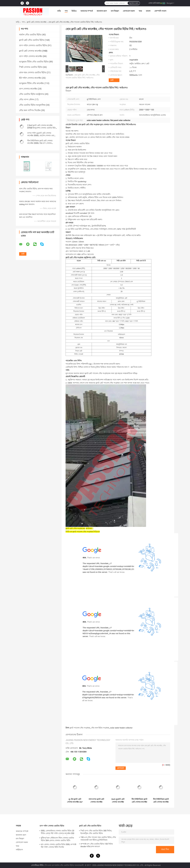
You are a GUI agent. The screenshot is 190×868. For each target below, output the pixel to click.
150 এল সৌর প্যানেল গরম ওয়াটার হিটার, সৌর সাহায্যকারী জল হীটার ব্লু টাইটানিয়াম (98, 839)
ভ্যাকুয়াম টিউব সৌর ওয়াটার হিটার (34, 62)
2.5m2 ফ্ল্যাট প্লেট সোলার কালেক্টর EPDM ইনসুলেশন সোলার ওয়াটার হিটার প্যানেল (42, 128)
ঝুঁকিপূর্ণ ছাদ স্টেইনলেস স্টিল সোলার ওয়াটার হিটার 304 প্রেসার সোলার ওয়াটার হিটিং (57, 839)
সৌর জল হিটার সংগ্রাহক (100, 728)
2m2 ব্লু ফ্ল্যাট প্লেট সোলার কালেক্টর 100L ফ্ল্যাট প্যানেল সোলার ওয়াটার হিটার (118, 801)
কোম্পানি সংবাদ (160, 11)
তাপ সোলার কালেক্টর (28, 89)
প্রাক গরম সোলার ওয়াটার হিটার (33, 72)
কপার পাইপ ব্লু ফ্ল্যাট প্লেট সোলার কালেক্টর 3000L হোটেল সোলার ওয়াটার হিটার (42, 135)
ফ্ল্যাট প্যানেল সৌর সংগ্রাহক (80, 728)
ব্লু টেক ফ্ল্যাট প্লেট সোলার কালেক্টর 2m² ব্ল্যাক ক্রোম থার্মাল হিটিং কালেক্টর (75, 801)
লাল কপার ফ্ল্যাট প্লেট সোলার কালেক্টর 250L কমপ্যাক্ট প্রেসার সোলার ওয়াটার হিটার (96, 801)
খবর (140, 11)
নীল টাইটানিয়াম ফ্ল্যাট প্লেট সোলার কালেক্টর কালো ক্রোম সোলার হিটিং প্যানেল (161, 801)
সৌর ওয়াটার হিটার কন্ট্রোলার (32, 94)
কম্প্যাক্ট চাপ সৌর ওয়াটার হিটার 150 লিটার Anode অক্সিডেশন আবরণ (97, 845)
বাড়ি (59, 11)
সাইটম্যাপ (19, 850)
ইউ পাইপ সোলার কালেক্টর (30, 78)
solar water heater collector (121, 728)
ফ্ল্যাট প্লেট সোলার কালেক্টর (37, 22)
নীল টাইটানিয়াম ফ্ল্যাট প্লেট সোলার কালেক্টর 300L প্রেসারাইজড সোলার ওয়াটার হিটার (139, 801)
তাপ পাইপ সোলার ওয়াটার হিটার (33, 45)
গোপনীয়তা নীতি (37, 865)
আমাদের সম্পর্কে (87, 11)
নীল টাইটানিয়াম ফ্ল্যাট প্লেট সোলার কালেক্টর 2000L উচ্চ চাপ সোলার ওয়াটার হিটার (40, 143)
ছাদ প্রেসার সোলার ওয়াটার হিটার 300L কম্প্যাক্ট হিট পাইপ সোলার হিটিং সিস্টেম (59, 846)
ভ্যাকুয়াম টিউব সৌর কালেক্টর (31, 83)
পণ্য (66, 11)
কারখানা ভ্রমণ (102, 11)
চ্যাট (112, 80)
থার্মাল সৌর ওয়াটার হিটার (30, 35)
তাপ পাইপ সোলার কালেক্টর (31, 56)
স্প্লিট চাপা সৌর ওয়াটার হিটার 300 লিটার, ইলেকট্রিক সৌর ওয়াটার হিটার (96, 832)
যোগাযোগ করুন (129, 11)
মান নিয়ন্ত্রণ (115, 11)
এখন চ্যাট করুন (154, 3)
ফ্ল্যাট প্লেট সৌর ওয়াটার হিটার (32, 40)
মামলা (148, 11)
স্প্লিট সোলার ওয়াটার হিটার (31, 67)
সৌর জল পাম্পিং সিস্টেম (30, 110)
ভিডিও (74, 11)
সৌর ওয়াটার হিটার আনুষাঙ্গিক (32, 105)
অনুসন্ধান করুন (134, 3)
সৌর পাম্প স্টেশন (27, 100)
